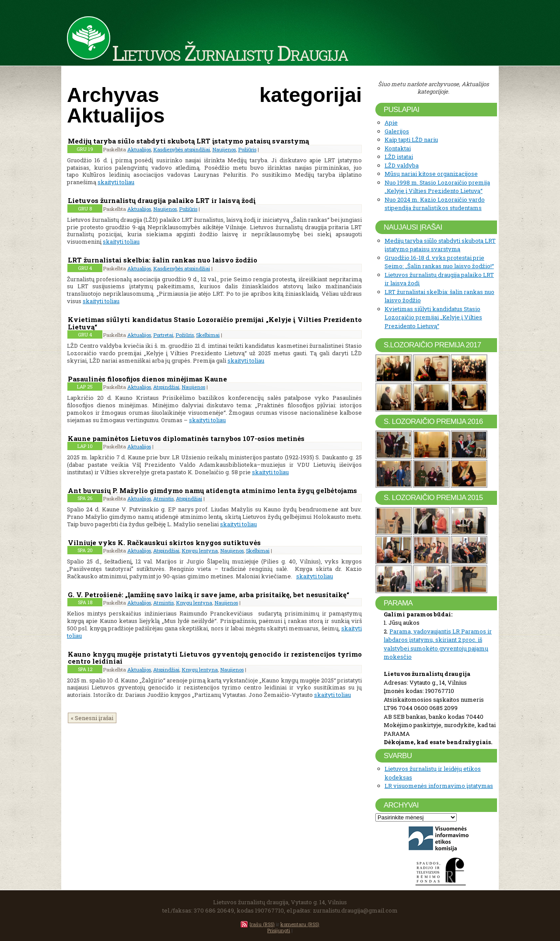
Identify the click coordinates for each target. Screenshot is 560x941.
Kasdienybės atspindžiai (182, 149)
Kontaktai (398, 148)
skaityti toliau (116, 182)
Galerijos (397, 131)
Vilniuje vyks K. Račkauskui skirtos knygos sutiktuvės (164, 542)
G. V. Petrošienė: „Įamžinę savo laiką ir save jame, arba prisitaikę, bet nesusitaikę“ (209, 595)
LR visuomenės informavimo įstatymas (439, 786)
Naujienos (224, 149)
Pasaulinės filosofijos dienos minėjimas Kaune (147, 379)
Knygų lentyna (200, 551)
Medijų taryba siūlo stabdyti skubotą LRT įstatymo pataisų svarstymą (188, 141)
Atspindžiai (166, 387)
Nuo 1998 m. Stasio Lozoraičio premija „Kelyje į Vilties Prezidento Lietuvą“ (437, 187)
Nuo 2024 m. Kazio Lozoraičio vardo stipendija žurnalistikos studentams (435, 204)
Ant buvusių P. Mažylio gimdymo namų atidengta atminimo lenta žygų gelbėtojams (212, 490)
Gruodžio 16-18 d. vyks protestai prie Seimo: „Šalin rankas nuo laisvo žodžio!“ (439, 262)
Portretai (163, 335)
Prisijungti (279, 930)
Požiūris (247, 149)
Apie (391, 122)
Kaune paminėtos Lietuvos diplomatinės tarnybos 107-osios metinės (186, 438)
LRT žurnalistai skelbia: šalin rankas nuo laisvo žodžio (163, 260)
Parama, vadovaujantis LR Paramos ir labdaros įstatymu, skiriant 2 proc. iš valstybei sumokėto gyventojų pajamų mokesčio (438, 644)
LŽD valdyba (402, 165)
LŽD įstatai (399, 157)
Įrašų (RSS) (262, 924)
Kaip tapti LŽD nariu (411, 140)
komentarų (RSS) (300, 924)
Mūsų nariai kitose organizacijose (431, 174)
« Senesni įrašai (92, 718)
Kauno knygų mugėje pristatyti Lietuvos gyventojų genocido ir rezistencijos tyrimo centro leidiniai (215, 658)
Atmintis (163, 498)
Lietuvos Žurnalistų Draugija (230, 52)
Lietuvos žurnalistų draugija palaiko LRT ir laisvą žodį (162, 200)
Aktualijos (139, 149)
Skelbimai (208, 335)
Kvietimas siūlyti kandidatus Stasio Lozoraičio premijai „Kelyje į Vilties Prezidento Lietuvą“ (215, 323)
